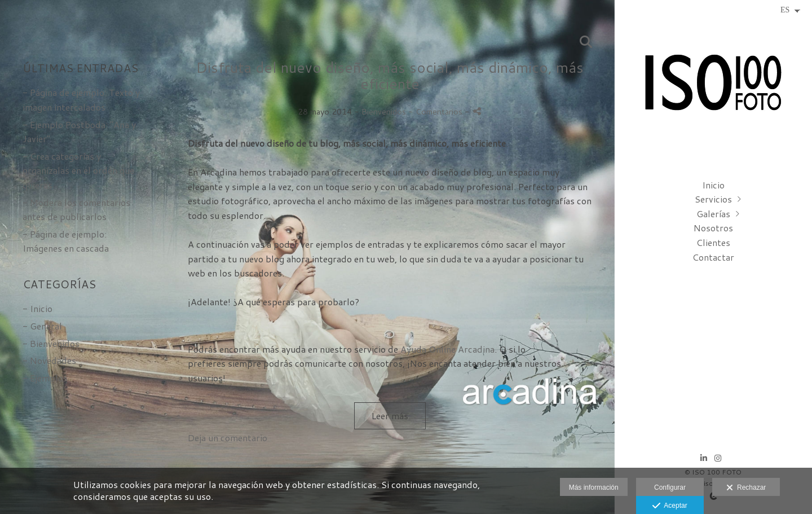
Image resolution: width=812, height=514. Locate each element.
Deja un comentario (228, 438)
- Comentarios (436, 111)
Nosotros (713, 228)
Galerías (713, 214)
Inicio (713, 185)
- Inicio (37, 308)
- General (42, 326)
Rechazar (746, 488)
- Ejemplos (45, 378)
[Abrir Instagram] (718, 458)
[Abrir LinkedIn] (704, 458)
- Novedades (49, 360)
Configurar (670, 487)
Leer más (390, 416)
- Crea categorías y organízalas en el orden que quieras (78, 170)
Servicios (713, 199)
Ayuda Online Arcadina (447, 349)
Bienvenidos (384, 111)
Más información (594, 487)
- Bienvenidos (51, 343)
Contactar (713, 257)
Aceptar (670, 506)
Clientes (713, 242)
